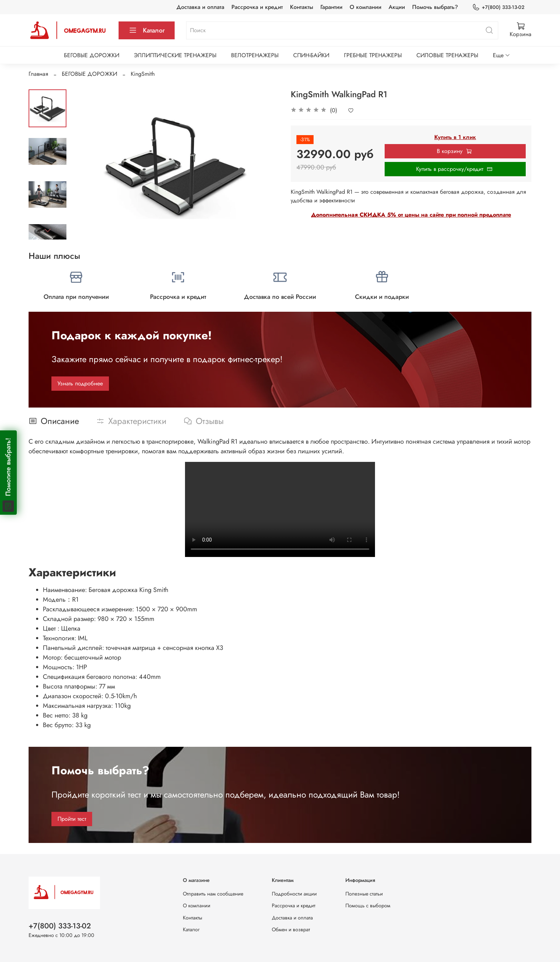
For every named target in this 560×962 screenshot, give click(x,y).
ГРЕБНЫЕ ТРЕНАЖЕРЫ (373, 55)
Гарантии (331, 7)
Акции (397, 7)
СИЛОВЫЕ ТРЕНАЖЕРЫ (447, 55)
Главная (38, 74)
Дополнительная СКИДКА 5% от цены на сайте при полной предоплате (411, 215)
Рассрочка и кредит (257, 7)
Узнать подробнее (80, 383)
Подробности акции (294, 894)
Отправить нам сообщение (213, 894)
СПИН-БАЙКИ (311, 55)
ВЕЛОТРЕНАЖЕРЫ (255, 55)
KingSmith (143, 74)
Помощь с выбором (368, 906)
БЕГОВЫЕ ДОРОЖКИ (92, 55)
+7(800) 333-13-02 (498, 7)
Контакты (302, 7)
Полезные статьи (364, 894)
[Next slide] (47, 230)
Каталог (147, 30)
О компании (366, 7)
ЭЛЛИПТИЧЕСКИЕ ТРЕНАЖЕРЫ (175, 55)
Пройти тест (72, 819)
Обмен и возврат (291, 929)
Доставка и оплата (200, 7)
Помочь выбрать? (435, 7)
